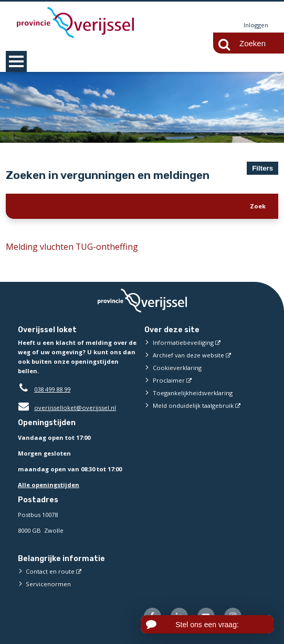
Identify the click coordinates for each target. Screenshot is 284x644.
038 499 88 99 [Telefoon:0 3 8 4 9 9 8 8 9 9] (52, 389)
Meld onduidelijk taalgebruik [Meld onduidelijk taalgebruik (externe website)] (193, 405)
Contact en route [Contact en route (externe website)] (50, 571)
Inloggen (256, 25)
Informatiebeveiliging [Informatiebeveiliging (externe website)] (183, 342)
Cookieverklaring (177, 368)
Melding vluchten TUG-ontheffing (72, 247)
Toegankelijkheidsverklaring (193, 393)
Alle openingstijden (49, 485)
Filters (262, 168)
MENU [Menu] (16, 61)
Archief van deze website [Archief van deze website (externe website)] (188, 355)
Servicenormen (48, 584)
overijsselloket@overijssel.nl (67, 408)
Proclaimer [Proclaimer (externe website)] (169, 380)
